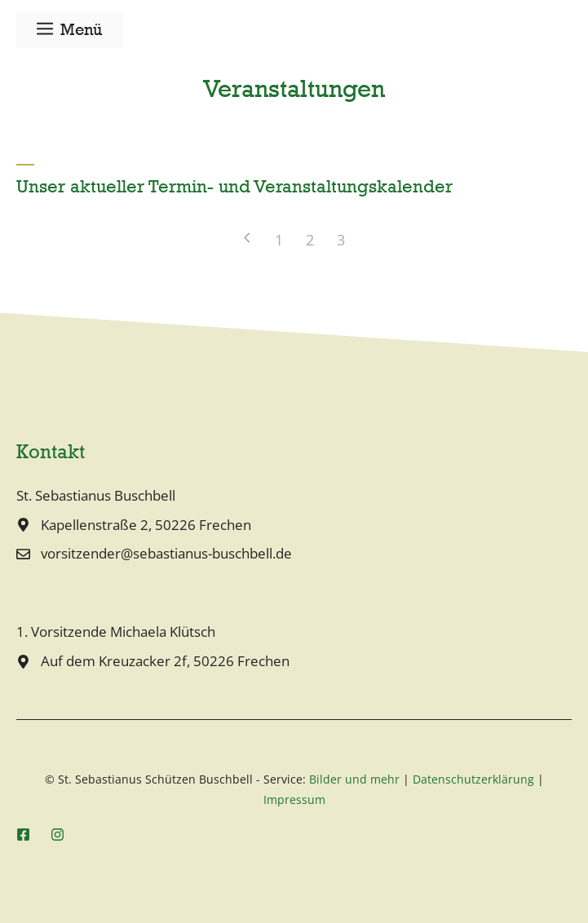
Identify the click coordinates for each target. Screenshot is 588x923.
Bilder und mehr (354, 779)
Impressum (294, 799)
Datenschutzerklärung (473, 779)
